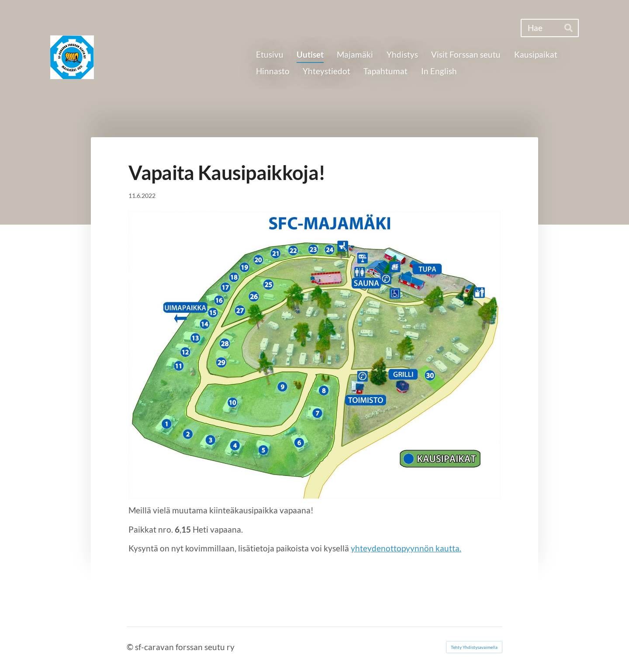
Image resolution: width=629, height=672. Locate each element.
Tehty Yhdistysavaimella (474, 647)
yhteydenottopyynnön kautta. (406, 548)
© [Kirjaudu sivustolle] (131, 647)
